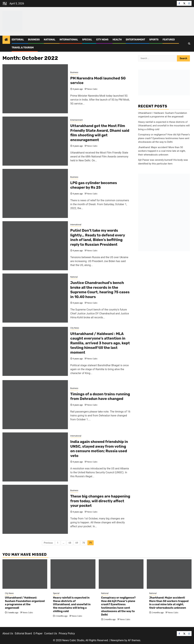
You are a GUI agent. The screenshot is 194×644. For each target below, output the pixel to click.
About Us (8, 633)
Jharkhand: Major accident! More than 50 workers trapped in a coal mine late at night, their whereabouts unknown (162, 151)
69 (77, 543)
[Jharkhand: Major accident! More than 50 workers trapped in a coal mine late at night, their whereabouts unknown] (169, 574)
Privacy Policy (67, 633)
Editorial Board (23, 633)
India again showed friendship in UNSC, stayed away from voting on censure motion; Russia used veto (99, 449)
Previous (48, 543)
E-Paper (38, 633)
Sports (154, 40)
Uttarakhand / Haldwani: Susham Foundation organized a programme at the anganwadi (25, 603)
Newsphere (117, 640)
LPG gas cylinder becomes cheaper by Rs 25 (94, 185)
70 (84, 543)
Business (34, 40)
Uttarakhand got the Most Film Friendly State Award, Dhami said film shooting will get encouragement (100, 133)
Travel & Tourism (23, 48)
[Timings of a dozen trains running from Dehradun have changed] (35, 405)
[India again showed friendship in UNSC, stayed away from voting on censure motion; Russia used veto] (35, 457)
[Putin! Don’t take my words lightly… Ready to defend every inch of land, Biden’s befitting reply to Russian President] (35, 246)
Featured (169, 40)
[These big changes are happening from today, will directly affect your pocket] (35, 509)
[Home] (6, 40)
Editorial (18, 40)
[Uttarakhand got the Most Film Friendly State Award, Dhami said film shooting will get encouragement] (35, 141)
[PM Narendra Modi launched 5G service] (35, 89)
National (50, 40)
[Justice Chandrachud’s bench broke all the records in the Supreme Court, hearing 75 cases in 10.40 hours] (35, 298)
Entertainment (135, 40)
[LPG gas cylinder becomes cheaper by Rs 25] (35, 193)
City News (102, 40)
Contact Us (51, 633)
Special (87, 40)
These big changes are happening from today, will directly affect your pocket (100, 501)
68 (70, 543)
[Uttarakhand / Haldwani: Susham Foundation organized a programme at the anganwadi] (25, 574)
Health (117, 40)
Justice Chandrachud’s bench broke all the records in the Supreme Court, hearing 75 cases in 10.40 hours (100, 290)
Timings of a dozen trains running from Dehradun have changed (100, 396)
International (69, 40)
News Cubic (92, 89)
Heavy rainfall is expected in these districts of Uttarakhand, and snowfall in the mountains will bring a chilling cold (164, 126)
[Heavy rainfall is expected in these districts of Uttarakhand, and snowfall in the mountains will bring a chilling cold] (73, 574)
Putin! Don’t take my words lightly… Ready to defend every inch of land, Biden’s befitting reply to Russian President (98, 237)
